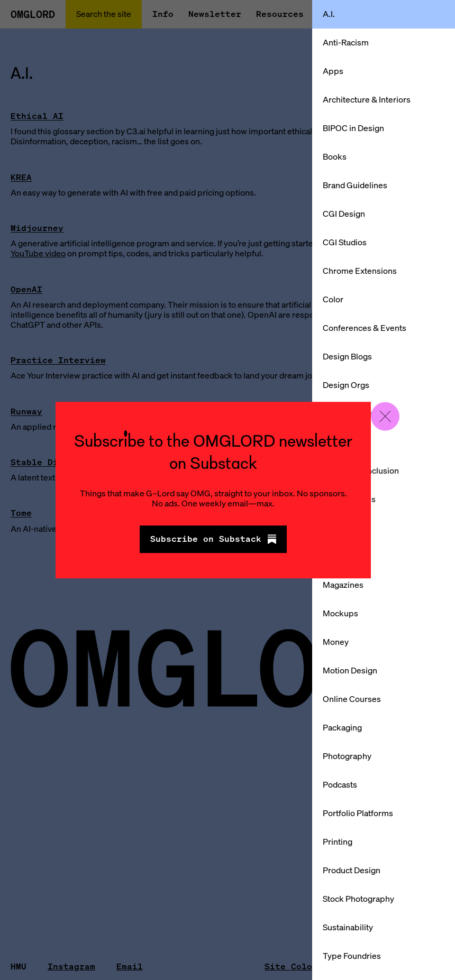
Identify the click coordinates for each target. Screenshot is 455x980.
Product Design (352, 870)
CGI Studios (345, 242)
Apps (333, 71)
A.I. (329, 14)
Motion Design (350, 670)
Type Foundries (352, 956)
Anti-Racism (346, 42)
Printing (338, 842)
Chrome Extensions (360, 271)
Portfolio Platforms (358, 813)
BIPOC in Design (353, 128)
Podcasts (340, 784)
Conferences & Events (365, 328)
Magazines (343, 585)
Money (336, 642)
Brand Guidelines (355, 185)
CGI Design (344, 214)
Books (335, 156)
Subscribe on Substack (213, 539)
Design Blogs (347, 356)
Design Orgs (346, 385)
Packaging (342, 727)
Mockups (340, 613)
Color (333, 299)
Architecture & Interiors (367, 99)
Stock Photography (358, 899)
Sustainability (348, 927)
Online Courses (352, 699)
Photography (347, 756)
